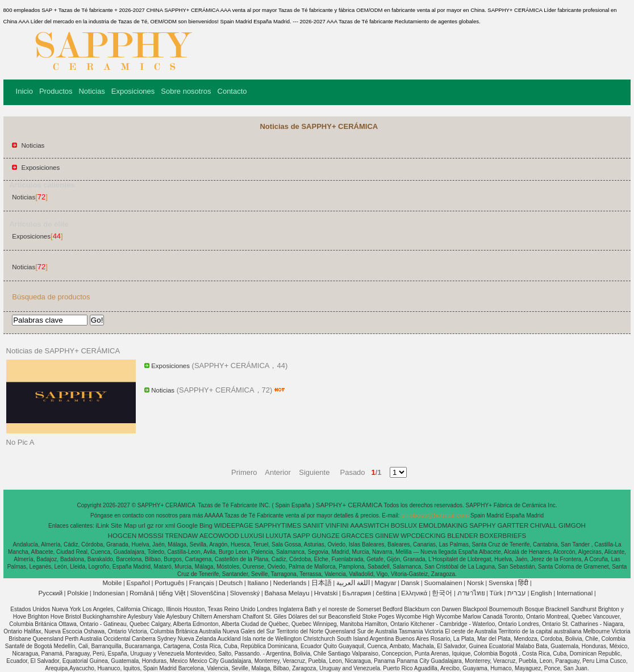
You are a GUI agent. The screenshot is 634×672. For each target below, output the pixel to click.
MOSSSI (151, 536)
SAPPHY (483, 525)
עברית (517, 593)
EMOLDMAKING (443, 525)
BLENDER (462, 536)
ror (160, 525)
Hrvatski (326, 593)
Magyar (385, 583)
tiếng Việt (172, 593)
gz (151, 525)
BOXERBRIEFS (503, 536)
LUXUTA (279, 536)
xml (170, 525)
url (142, 525)
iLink (102, 525)
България (357, 593)
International (575, 593)
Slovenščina (208, 593)
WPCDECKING (423, 536)
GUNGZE (326, 536)
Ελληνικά (414, 593)
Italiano (258, 583)
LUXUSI (253, 536)
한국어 (442, 593)
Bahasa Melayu (287, 593)
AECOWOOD (219, 536)
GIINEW (387, 536)
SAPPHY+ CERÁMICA (350, 505)
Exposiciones (133, 91)
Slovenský (245, 593)
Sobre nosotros (186, 91)
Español (138, 583)
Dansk (410, 583)
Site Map (124, 525)
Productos (56, 91)
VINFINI (337, 525)
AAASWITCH (369, 525)
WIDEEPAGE (234, 525)
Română (142, 593)
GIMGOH (572, 525)
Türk (496, 593)
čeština (386, 593)
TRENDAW (182, 536)
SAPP (301, 536)
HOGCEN (122, 536)
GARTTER (513, 525)
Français (202, 583)
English (541, 593)
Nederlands (290, 583)
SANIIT (313, 525)
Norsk (475, 583)
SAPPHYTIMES (278, 525)
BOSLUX (404, 525)
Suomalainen (443, 583)
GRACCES (358, 536)
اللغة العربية (353, 583)
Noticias (91, 91)
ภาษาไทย (471, 593)
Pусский (50, 593)
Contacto (232, 91)
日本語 (322, 583)
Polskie (78, 593)
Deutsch (231, 583)
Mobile (112, 583)
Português (169, 583)
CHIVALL (543, 525)
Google (187, 525)
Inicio (24, 91)
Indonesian (109, 593)
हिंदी (523, 583)
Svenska (501, 583)
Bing (206, 525)
